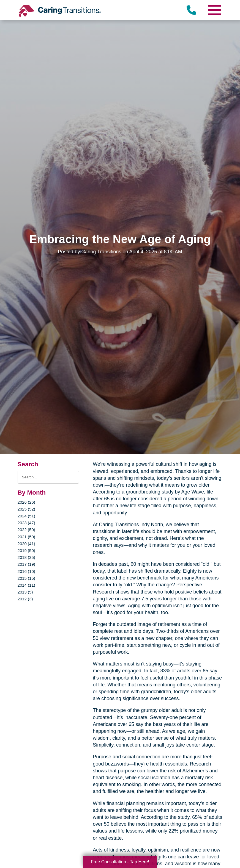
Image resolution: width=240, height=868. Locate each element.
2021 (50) (26, 537)
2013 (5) (25, 592)
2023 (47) (26, 523)
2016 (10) (26, 571)
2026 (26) (26, 502)
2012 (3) (25, 599)
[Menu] (214, 10)
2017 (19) (26, 564)
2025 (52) (26, 509)
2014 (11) (26, 585)
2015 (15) (26, 578)
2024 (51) (26, 516)
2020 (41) (26, 544)
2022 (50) (26, 530)
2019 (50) (26, 551)
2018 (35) (26, 557)
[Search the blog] (48, 477)
